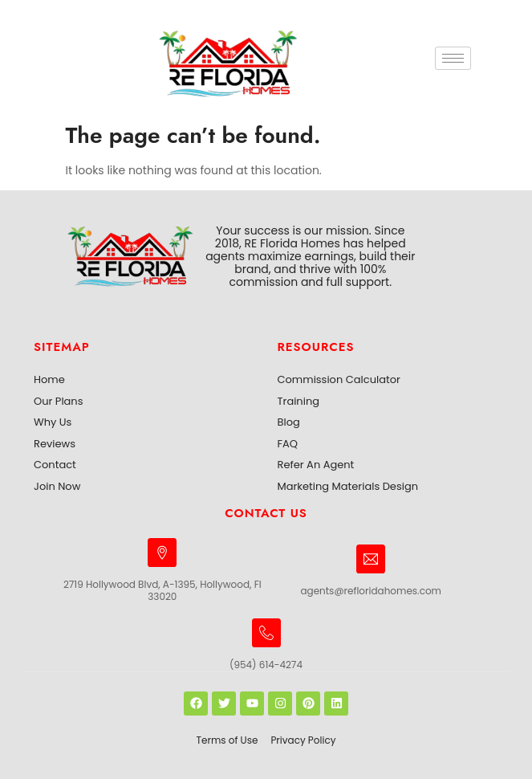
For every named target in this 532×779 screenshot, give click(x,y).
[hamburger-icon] (453, 58)
